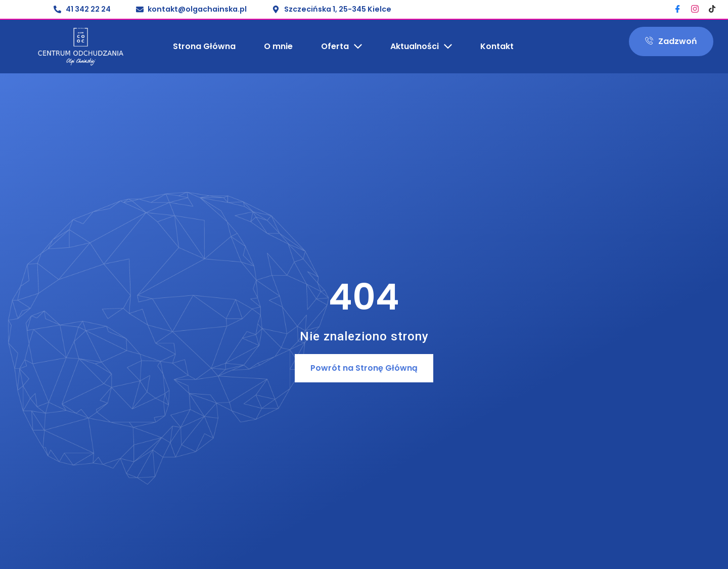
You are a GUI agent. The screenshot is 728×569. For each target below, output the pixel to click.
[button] (364, 368)
